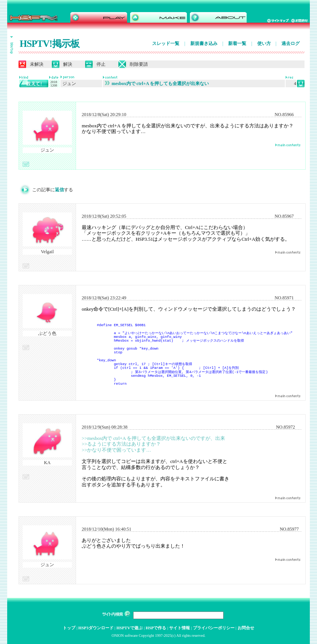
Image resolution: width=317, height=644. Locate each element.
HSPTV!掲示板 (50, 44)
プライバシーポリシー (214, 628)
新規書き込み (204, 43)
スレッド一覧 (166, 43)
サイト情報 (179, 628)
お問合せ (246, 628)
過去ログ (291, 43)
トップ (69, 628)
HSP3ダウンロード (96, 628)
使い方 (264, 43)
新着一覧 (237, 43)
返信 (59, 190)
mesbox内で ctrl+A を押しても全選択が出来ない (157, 84)
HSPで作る (156, 628)
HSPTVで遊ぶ (130, 628)
